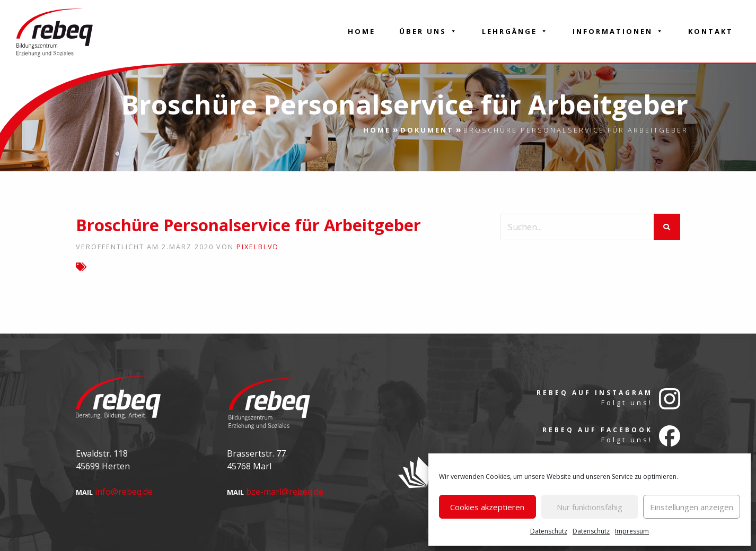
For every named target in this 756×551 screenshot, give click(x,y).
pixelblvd (258, 247)
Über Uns (429, 31)
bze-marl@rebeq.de (285, 492)
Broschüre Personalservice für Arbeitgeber (248, 225)
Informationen (618, 31)
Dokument (427, 130)
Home (362, 31)
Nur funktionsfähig (590, 507)
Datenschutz (549, 531)
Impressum (632, 531)
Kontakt (711, 31)
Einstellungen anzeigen (692, 507)
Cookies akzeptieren (487, 507)
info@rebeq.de (124, 492)
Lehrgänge (515, 31)
